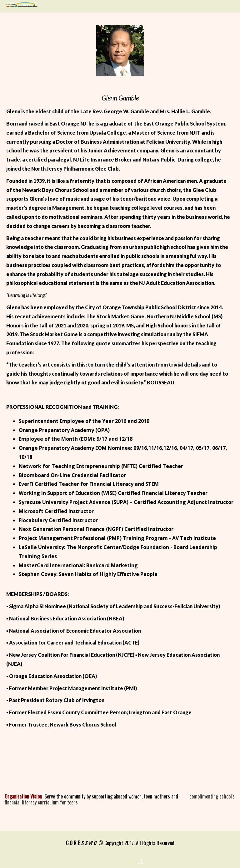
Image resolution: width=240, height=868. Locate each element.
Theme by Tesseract (116, 862)
